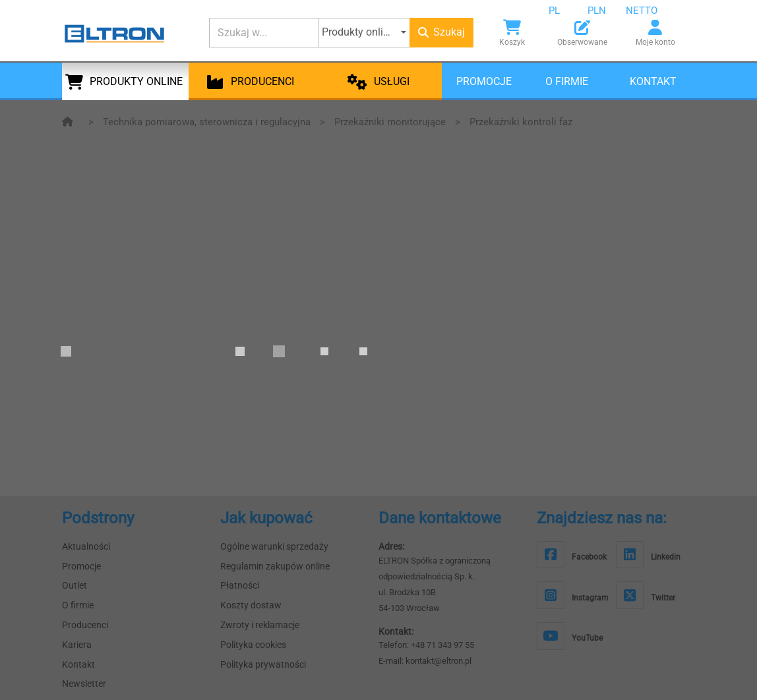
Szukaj (441, 32)
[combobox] (564, 11)
